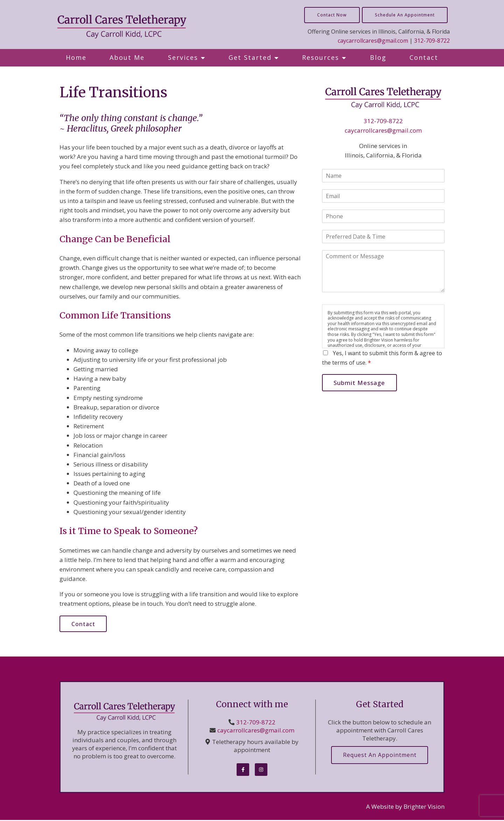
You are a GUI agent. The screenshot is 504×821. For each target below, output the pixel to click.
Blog (378, 57)
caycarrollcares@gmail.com (373, 41)
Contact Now (332, 15)
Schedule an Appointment (405, 15)
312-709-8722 (432, 41)
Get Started (250, 57)
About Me (127, 57)
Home (76, 57)
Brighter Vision (424, 807)
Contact (424, 57)
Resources (321, 57)
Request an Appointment (380, 756)
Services (183, 57)
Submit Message (361, 383)
